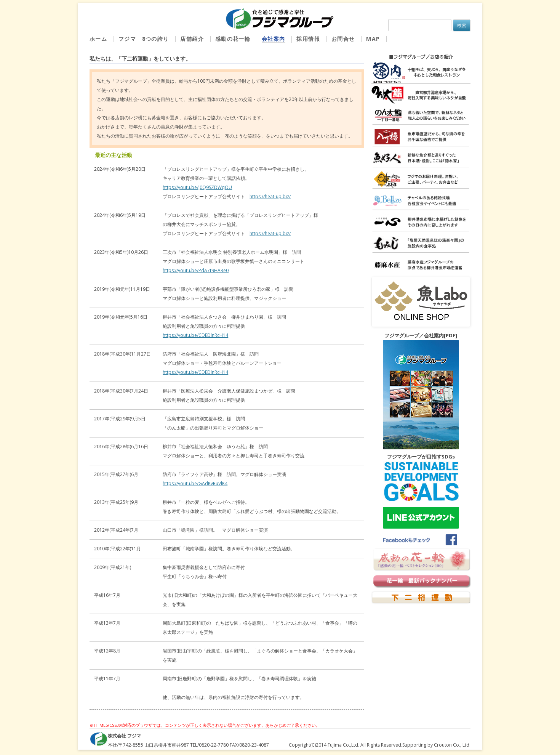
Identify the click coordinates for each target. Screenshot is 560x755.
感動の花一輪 (233, 39)
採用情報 (308, 39)
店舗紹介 (192, 39)
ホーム (98, 39)
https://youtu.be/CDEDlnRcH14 (195, 335)
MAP (373, 39)
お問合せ (343, 39)
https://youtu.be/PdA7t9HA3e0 (196, 270)
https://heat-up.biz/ (270, 196)
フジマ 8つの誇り (144, 39)
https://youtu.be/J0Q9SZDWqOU (197, 187)
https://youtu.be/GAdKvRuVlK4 (195, 483)
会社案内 (274, 39)
